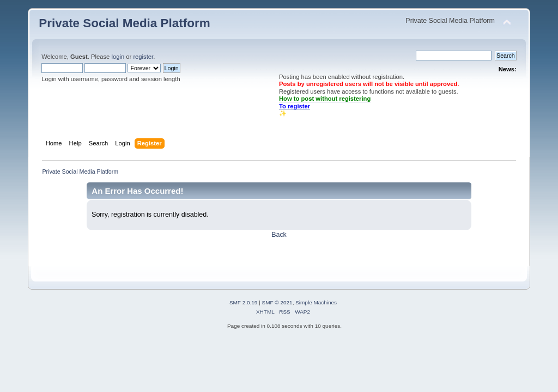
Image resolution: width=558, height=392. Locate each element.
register (143, 57)
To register (295, 106)
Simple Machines (316, 302)
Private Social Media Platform (124, 23)
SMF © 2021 (277, 302)
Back (279, 235)
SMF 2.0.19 (244, 302)
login (118, 57)
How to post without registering (325, 99)
